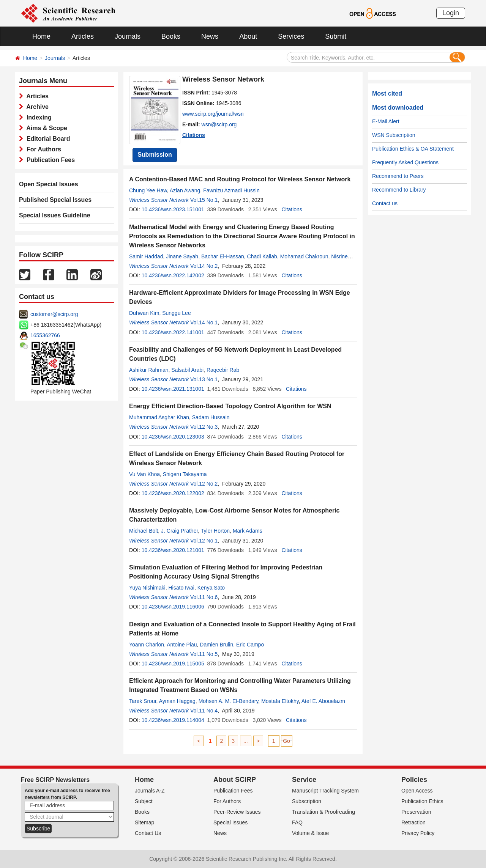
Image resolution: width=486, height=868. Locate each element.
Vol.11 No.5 (204, 654)
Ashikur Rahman (149, 370)
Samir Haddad (146, 256)
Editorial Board (47, 139)
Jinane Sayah (182, 256)
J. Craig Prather (179, 531)
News (210, 36)
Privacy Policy (418, 833)
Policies (414, 780)
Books (171, 36)
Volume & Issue (310, 833)
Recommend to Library (399, 190)
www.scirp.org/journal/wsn (213, 114)
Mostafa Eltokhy (280, 701)
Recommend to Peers (398, 176)
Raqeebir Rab (223, 370)
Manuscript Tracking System (325, 791)
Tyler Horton (215, 531)
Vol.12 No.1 (204, 541)
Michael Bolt (144, 531)
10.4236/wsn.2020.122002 (173, 493)
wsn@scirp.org (219, 124)
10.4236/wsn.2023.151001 (173, 209)
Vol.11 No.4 (204, 711)
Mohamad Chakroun (304, 256)
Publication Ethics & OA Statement (413, 149)
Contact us (385, 203)
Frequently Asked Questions (405, 162)
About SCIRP (235, 780)
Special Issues (230, 822)
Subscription (307, 801)
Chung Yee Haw (148, 190)
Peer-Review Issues (237, 812)
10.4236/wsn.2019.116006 (173, 607)
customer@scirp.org (54, 314)
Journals (128, 36)
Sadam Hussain (211, 417)
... (246, 741)
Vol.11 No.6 (204, 597)
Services (291, 36)
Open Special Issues (49, 184)
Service (304, 780)
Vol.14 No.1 (204, 322)
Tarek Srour (143, 701)
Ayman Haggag (177, 701)
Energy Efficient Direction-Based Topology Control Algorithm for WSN (230, 406)
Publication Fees (49, 160)
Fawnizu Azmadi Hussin (231, 190)
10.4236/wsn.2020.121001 (173, 550)
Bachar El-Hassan (223, 256)
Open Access (417, 791)
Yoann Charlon (147, 645)
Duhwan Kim (144, 313)
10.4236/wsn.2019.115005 (173, 664)
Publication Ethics (422, 801)
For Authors (42, 149)
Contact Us (148, 833)
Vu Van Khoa (144, 474)
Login (451, 13)
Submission (155, 155)
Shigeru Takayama (185, 474)
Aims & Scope (45, 128)
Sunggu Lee (177, 313)
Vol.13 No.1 (204, 379)
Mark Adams (248, 531)
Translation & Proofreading (323, 812)
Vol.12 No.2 (204, 484)
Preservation (416, 812)
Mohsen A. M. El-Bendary (229, 701)
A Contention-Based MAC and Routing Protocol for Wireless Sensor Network (240, 179)
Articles (83, 36)
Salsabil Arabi (187, 370)
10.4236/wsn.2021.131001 (173, 389)
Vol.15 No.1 (204, 200)
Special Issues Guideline (55, 215)
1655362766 (45, 335)
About (248, 36)
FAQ (297, 822)
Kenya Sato (211, 588)
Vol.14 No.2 (204, 266)
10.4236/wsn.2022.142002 (173, 275)
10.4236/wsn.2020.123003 (173, 437)
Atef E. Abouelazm (323, 701)
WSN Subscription (394, 135)
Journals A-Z (150, 791)
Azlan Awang (185, 190)
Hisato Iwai (181, 588)
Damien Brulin (216, 645)
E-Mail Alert (386, 121)
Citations (194, 135)
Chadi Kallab (262, 256)
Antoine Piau (182, 645)
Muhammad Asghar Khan (159, 417)
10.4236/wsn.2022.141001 (173, 332)
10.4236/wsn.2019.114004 (173, 720)
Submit (336, 36)
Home (41, 36)
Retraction (413, 822)
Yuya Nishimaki (147, 588)
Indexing (37, 117)
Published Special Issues (55, 200)
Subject (144, 801)
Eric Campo (250, 645)
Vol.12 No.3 (204, 427)
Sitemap (144, 822)
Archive (36, 107)
